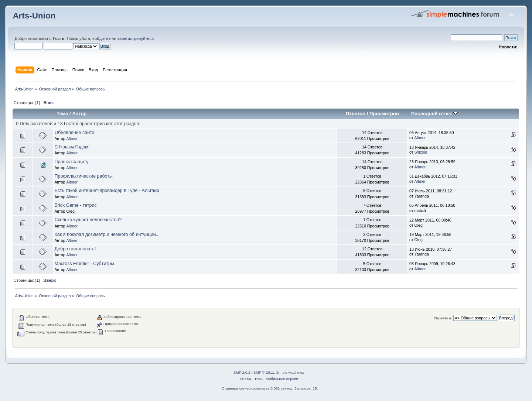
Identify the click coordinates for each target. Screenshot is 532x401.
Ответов (355, 114)
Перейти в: (443, 318)
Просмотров (384, 114)
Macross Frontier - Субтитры (84, 264)
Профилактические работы (84, 176)
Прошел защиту (72, 162)
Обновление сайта (75, 133)
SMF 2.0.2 (242, 372)
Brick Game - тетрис (76, 205)
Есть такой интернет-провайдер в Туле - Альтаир (107, 191)
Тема (62, 114)
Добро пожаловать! (75, 249)
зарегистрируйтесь (136, 38)
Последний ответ (434, 114)
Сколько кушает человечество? (88, 220)
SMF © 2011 (264, 372)
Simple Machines (290, 372)
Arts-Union (34, 16)
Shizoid (421, 152)
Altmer (72, 138)
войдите (100, 38)
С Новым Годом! (72, 147)
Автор (79, 114)
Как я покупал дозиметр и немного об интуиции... (107, 234)
